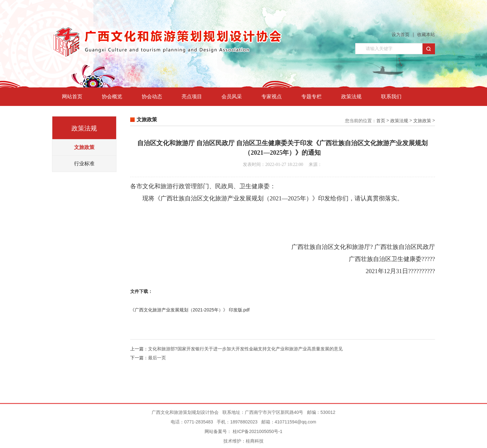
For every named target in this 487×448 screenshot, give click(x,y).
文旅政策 (84, 147)
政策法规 (351, 97)
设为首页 (401, 34)
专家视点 (272, 97)
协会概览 (112, 97)
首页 (381, 121)
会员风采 (232, 97)
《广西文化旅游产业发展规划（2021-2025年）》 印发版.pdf (190, 310)
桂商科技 (255, 441)
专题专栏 (311, 97)
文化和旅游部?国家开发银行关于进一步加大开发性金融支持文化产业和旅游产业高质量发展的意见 (245, 349)
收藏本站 (426, 34)
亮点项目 (192, 97)
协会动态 (152, 97)
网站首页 (72, 97)
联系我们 (391, 97)
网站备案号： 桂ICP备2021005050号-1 (243, 431)
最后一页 (157, 358)
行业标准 (84, 164)
